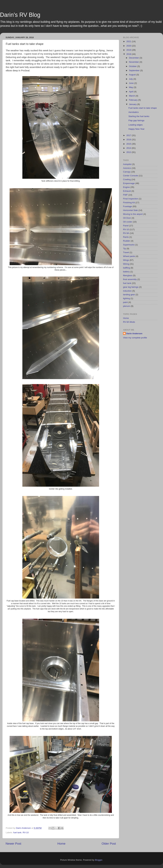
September (135, 70)
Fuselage (128, 206)
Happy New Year (137, 129)
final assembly (130, 279)
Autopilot (127, 164)
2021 (129, 41)
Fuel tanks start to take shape (143, 108)
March (132, 96)
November (134, 62)
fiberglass (128, 275)
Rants (126, 237)
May (131, 87)
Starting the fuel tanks (139, 116)
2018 (129, 54)
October (133, 66)
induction (127, 291)
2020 (129, 46)
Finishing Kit (129, 203)
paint (125, 302)
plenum (127, 306)
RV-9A (126, 233)
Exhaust (127, 191)
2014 (129, 148)
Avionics (127, 168)
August (133, 75)
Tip (124, 249)
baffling (126, 268)
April (131, 92)
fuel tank (17, 832)
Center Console (131, 176)
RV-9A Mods (129, 322)
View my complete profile (135, 338)
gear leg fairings (131, 287)
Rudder (127, 241)
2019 (129, 50)
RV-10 (26, 832)
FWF (125, 195)
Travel (126, 252)
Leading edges (136, 125)
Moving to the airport (133, 214)
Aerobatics (134, 112)
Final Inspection (131, 199)
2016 (129, 140)
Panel (126, 226)
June (132, 83)
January (133, 104)
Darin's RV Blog (20, 15)
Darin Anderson (134, 333)
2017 (129, 135)
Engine (126, 187)
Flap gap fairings (136, 120)
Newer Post (13, 844)
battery (126, 272)
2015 (129, 144)
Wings (126, 260)
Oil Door (127, 218)
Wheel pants (129, 256)
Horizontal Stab (130, 210)
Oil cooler (128, 222)
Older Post (109, 844)
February (134, 100)
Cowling (127, 179)
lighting (126, 298)
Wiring (126, 264)
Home (61, 844)
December (134, 58)
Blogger (99, 860)
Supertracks (129, 245)
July (131, 79)
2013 (129, 152)
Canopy (127, 172)
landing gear (129, 295)
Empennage (129, 183)
